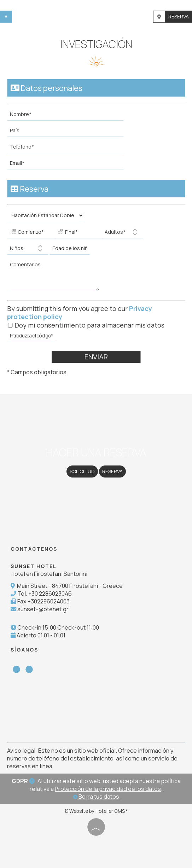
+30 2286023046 (50, 594)
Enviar (96, 357)
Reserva (179, 16)
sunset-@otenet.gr (43, 609)
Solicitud (82, 471)
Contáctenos (34, 549)
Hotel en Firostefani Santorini (49, 574)
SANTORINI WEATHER (96, 709)
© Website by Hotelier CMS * (96, 811)
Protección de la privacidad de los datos (108, 789)
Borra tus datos (96, 797)
